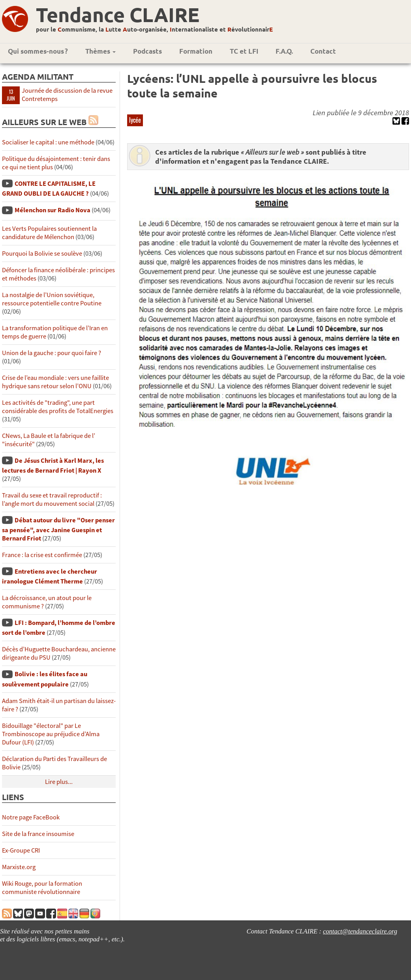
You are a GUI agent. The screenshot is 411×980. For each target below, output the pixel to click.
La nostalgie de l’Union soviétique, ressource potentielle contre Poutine (52, 299)
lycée (135, 120)
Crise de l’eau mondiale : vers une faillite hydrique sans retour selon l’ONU (55, 382)
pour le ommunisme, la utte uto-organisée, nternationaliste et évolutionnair (154, 29)
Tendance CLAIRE (118, 14)
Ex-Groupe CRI (21, 850)
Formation (196, 51)
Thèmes (100, 51)
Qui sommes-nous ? (38, 51)
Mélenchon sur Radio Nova (53, 210)
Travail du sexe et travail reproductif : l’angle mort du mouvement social (52, 499)
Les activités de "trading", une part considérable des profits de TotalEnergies (58, 407)
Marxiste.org (19, 867)
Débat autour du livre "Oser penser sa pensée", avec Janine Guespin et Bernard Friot (58, 529)
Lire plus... (59, 782)
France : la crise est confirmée (42, 555)
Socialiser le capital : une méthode (49, 142)
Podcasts (147, 51)
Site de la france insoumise (38, 834)
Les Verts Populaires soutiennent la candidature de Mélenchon (49, 233)
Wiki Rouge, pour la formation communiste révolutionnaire (42, 888)
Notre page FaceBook (31, 817)
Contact (323, 51)
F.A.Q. (284, 51)
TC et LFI (244, 51)
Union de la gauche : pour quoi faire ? (52, 353)
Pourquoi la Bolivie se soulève (42, 253)
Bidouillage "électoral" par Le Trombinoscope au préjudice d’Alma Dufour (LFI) (51, 734)
